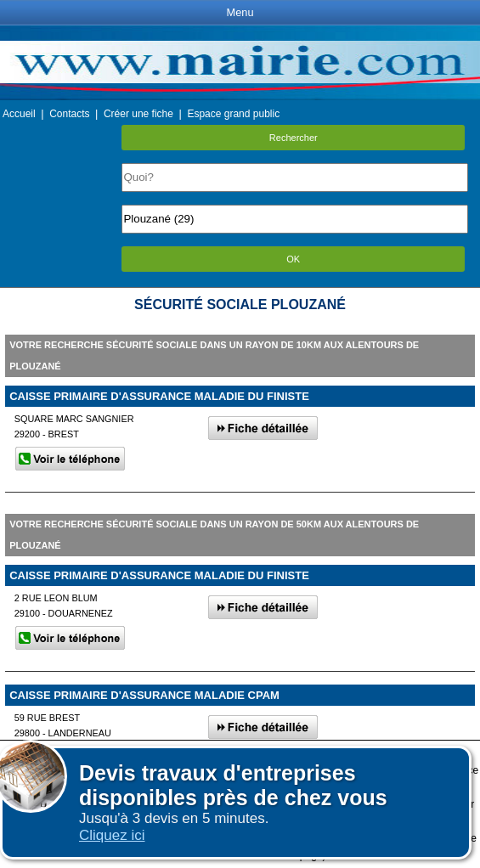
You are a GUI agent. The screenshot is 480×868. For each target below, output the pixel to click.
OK (293, 259)
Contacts (69, 114)
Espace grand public (233, 114)
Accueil (19, 114)
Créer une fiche (138, 114)
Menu (240, 12)
